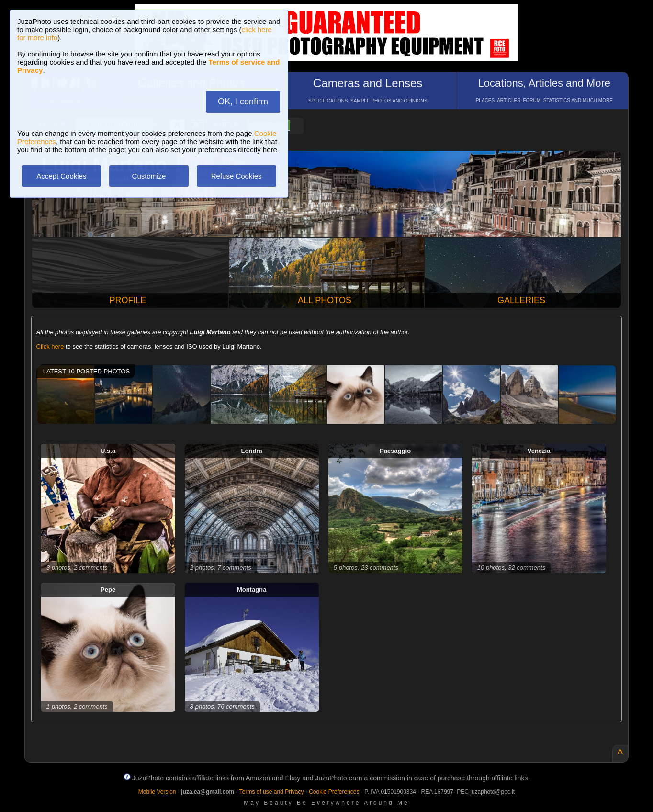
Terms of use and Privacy (272, 792)
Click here (50, 346)
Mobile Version (157, 792)
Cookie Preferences (334, 792)
